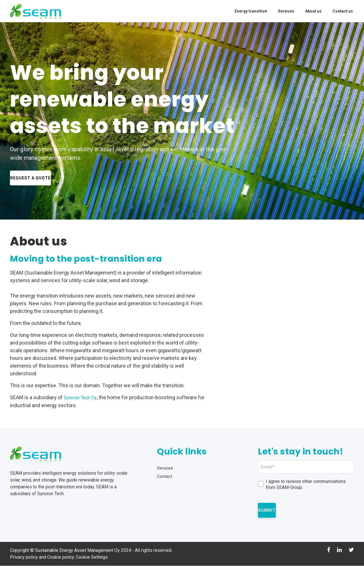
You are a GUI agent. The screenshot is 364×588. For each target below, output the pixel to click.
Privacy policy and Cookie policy (42, 579)
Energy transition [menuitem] (251, 11)
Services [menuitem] (286, 11)
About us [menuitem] (313, 11)
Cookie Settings (92, 579)
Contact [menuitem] (165, 499)
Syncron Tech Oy (83, 397)
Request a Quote (43, 178)
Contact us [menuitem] (343, 11)
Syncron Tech (50, 516)
